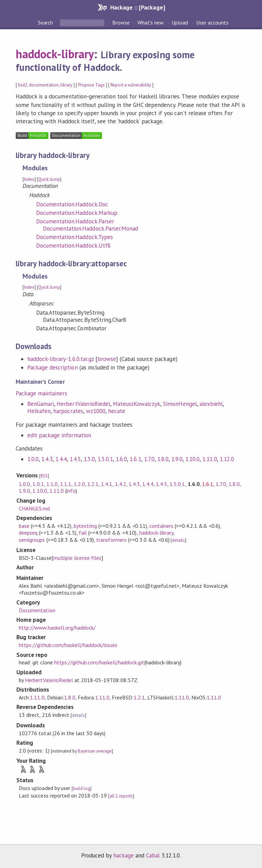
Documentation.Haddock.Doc (72, 204)
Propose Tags (91, 85)
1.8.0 (163, 459)
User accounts (212, 22)
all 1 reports (121, 796)
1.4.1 (107, 484)
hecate (117, 411)
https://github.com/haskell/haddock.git (99, 662)
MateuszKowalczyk (137, 404)
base (24, 526)
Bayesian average (95, 751)
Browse (121, 22)
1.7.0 (149, 459)
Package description (52, 367)
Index (29, 179)
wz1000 (96, 411)
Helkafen (39, 411)
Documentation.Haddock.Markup (77, 213)
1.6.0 (121, 459)
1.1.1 (66, 484)
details (178, 540)
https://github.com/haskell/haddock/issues (68, 645)
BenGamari (41, 404)
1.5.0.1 (105, 459)
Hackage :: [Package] (137, 7)
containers (161, 526)
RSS (44, 476)
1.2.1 (93, 484)
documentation (44, 85)
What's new (151, 22)
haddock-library (55, 54)
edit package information (59, 435)
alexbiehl (211, 404)
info (71, 491)
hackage (123, 855)
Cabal (153, 855)
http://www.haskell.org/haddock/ (57, 628)
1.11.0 (209, 459)
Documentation (37, 610)
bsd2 (23, 85)
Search (46, 22)
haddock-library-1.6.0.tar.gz (61, 359)
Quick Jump (49, 179)
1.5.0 (89, 459)
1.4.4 (61, 459)
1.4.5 (75, 459)
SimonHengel (180, 404)
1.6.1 (135, 459)
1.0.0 (33, 459)
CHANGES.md (34, 508)
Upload (180, 22)
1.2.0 (79, 484)
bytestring (85, 526)
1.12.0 (227, 459)
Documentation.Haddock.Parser (75, 221)
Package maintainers (41, 393)
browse (107, 359)
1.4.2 (121, 484)
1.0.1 (38, 484)
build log (82, 788)
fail (83, 533)
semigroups (32, 540)
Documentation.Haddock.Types (75, 237)
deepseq (28, 533)
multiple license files (77, 558)
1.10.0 (192, 459)
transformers (111, 540)
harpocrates (68, 411)
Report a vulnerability (131, 85)
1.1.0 (52, 484)
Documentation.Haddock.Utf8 (73, 246)
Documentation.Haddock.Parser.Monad (91, 228)
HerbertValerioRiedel (83, 404)
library (66, 85)
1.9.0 (177, 459)
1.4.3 (47, 459)
